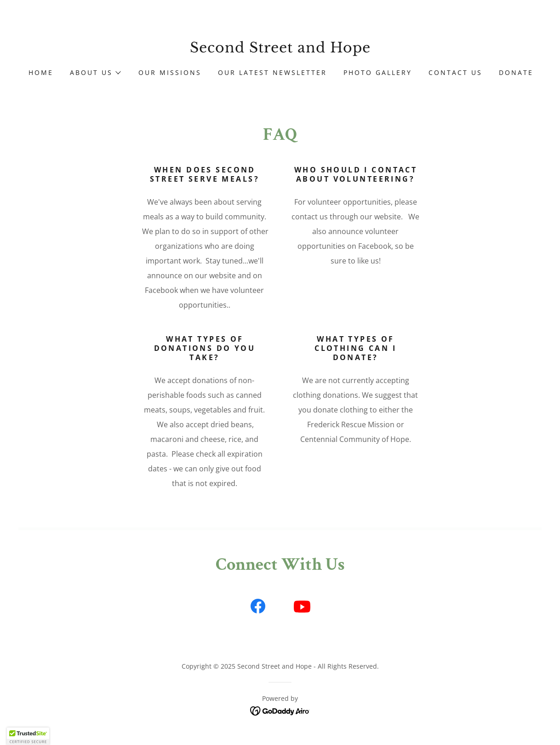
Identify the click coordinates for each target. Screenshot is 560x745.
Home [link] (41, 72)
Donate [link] (516, 72)
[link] (280, 50)
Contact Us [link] (455, 72)
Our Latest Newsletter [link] (272, 72)
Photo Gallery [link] (378, 72)
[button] (95, 73)
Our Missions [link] (170, 72)
